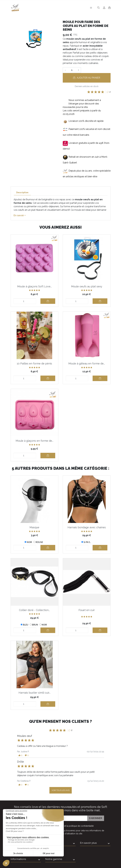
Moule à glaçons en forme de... (34, 441)
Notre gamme (54, 859)
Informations (18, 859)
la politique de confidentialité (80, 826)
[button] (20, 755)
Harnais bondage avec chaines (87, 527)
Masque (34, 527)
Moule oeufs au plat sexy (87, 286)
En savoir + (20, 215)
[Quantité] (72, 70)
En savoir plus (88, 843)
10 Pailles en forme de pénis (34, 363)
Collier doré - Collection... (34, 610)
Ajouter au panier (87, 78)
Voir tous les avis (61, 790)
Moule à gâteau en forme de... (87, 363)
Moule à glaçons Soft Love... (34, 286)
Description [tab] (22, 192)
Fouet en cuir (87, 610)
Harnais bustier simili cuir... (34, 693)
